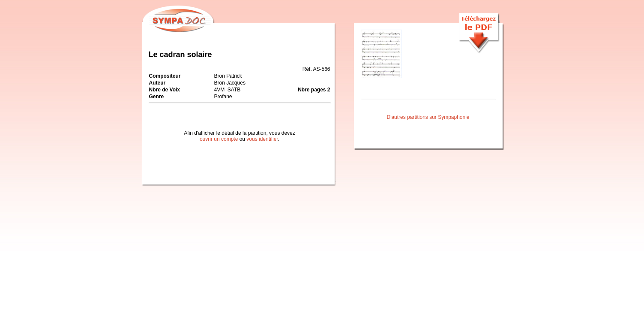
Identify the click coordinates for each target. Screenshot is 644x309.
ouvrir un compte (219, 139)
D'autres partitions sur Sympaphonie (428, 117)
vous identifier (262, 139)
